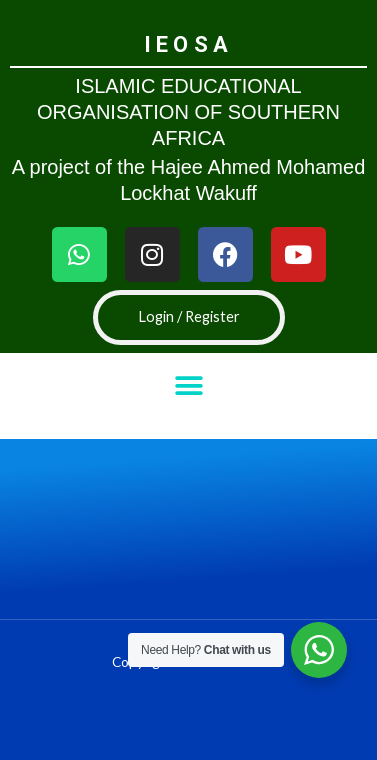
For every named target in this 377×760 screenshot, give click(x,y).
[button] (188, 385)
